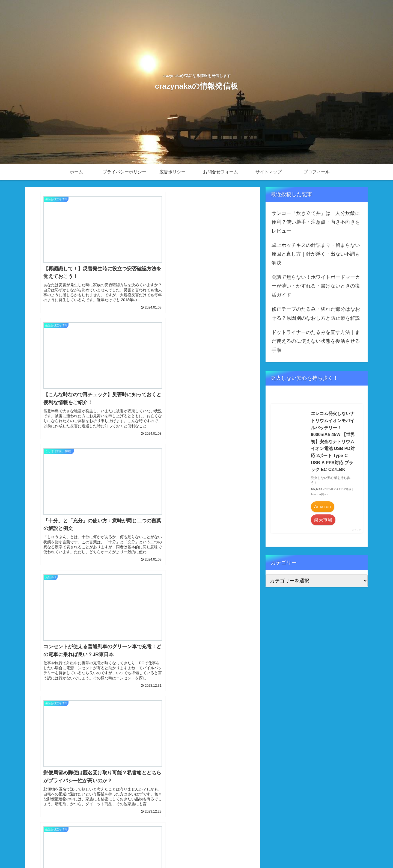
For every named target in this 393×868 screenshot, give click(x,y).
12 (128, 813)
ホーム (191, 851)
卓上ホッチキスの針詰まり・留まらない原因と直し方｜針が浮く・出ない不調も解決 (316, 254)
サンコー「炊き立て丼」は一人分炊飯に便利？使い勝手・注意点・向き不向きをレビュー (316, 222)
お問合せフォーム (290, 851)
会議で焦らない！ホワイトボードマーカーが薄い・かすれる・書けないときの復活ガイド (316, 286)
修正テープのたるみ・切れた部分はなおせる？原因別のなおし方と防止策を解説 (316, 313)
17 (187, 813)
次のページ (143, 792)
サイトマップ (323, 851)
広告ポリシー (258, 851)
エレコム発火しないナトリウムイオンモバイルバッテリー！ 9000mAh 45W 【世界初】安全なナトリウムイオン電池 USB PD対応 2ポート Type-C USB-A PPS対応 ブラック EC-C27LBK (333, 442)
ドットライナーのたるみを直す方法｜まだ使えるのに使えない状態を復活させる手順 (316, 341)
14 (157, 813)
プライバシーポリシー (221, 851)
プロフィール (351, 851)
